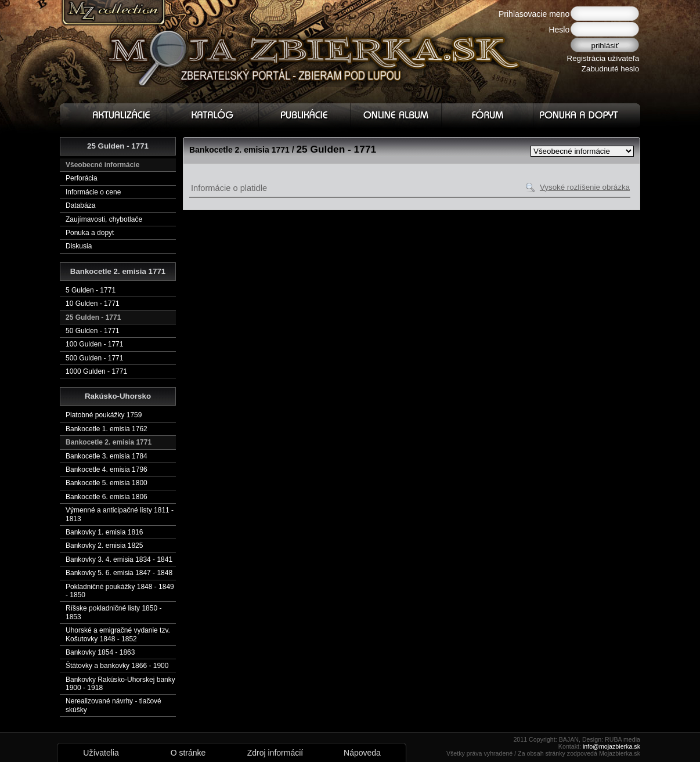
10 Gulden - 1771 (93, 304)
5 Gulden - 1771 (91, 290)
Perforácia (82, 178)
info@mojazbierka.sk (611, 746)
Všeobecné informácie (102, 165)
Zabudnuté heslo (610, 69)
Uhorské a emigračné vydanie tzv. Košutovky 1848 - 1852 (118, 634)
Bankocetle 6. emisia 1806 (107, 497)
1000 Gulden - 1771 (96, 371)
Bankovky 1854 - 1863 (100, 652)
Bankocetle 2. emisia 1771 (109, 442)
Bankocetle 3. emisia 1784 (107, 456)
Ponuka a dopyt (90, 233)
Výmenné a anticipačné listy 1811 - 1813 (120, 514)
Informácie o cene (93, 192)
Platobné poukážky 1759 (104, 415)
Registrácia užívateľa (603, 58)
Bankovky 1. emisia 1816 (104, 532)
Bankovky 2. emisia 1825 (104, 546)
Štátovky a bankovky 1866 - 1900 (117, 666)
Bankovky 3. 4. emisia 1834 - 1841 (119, 559)
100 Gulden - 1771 (94, 344)
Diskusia (79, 246)
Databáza (80, 205)
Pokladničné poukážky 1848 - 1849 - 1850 (120, 591)
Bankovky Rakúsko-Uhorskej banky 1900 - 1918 (120, 684)
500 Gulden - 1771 (94, 358)
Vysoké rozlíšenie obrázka (585, 187)
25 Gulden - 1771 (93, 317)
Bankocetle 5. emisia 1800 (107, 483)
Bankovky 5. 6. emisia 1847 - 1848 (119, 573)
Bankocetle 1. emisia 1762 (107, 429)
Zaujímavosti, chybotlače (104, 219)
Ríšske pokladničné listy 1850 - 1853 (113, 612)
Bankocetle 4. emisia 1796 (107, 470)
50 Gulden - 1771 (93, 331)
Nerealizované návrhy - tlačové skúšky (113, 705)
